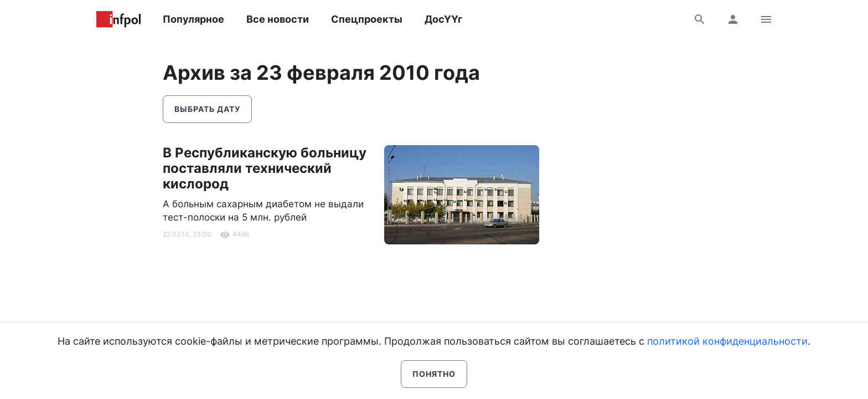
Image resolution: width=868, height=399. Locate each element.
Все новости (278, 19)
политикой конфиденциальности (727, 341)
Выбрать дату (207, 109)
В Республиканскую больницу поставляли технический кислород (265, 168)
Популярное (193, 19)
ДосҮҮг (443, 19)
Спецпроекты (367, 19)
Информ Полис (118, 19)
